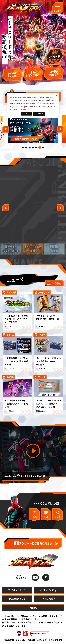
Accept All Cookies (39, 114)
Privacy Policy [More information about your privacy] (22, 109)
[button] (23, 147)
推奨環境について (17, 599)
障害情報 (33, 608)
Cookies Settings (49, 590)
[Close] (56, 96)
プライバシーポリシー (17, 590)
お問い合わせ (49, 599)
